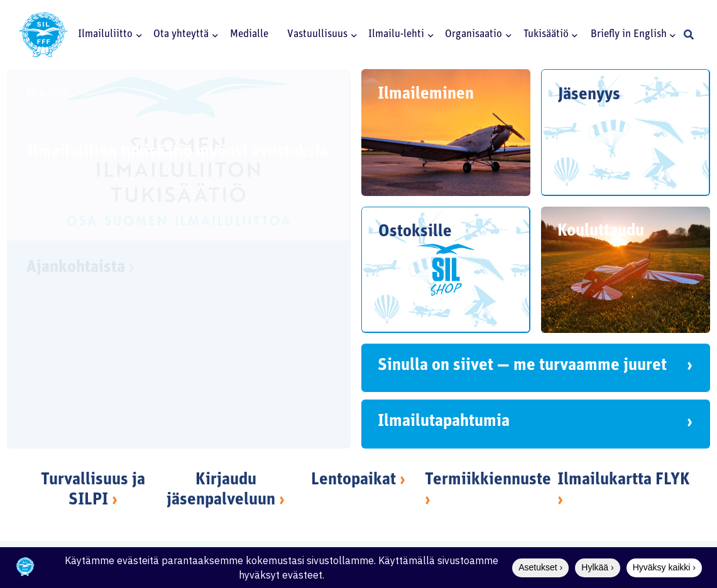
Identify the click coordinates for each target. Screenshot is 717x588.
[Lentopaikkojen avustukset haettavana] (168, 314)
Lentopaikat (353, 480)
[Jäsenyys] (626, 133)
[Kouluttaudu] (626, 270)
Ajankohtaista (80, 268)
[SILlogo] (43, 35)
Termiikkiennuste (488, 480)
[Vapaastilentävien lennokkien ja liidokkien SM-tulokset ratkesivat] (168, 411)
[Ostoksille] (446, 270)
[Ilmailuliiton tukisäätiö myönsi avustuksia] (178, 155)
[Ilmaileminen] (446, 133)
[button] (137, 35)
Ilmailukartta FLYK (624, 480)
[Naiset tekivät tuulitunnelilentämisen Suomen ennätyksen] (168, 363)
